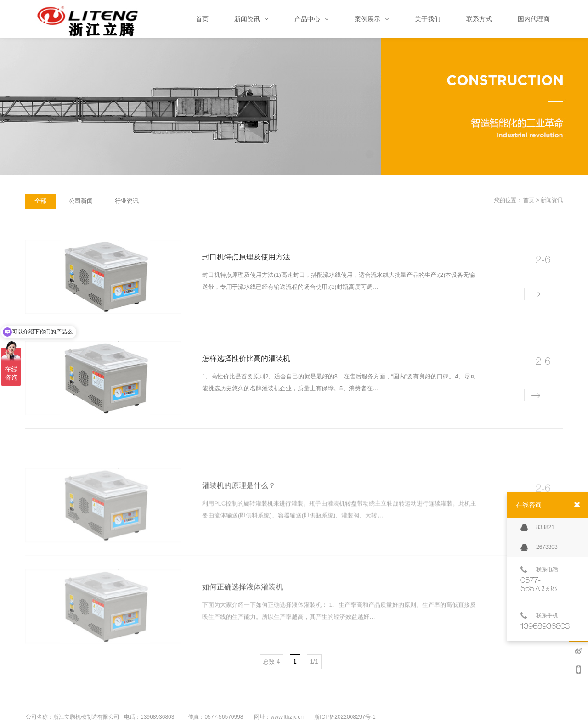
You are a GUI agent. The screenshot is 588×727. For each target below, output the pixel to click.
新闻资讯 (552, 200)
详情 (531, 293)
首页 (529, 200)
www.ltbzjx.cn (287, 717)
